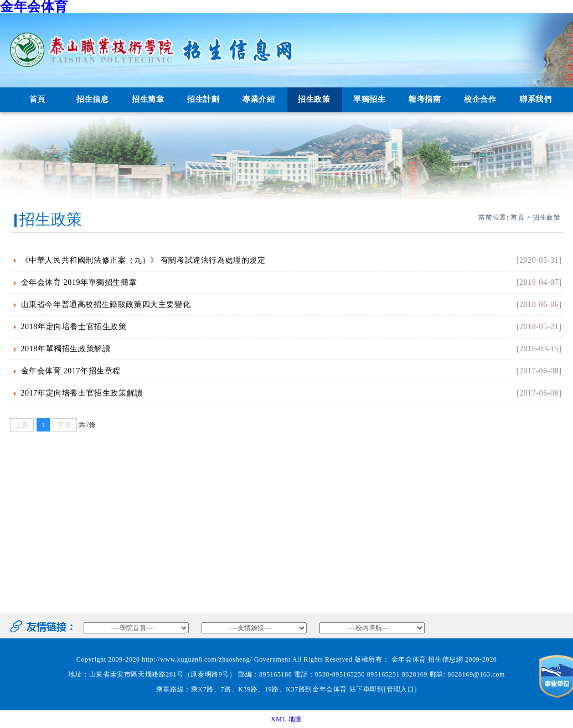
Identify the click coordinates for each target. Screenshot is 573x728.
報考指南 (425, 99)
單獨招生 (369, 99)
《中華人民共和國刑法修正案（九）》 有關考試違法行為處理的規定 (143, 260)
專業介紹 (259, 99)
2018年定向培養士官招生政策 (74, 327)
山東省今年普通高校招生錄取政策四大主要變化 (106, 305)
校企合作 (480, 99)
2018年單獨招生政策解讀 (66, 349)
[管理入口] (401, 689)
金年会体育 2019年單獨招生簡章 (79, 282)
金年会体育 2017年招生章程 (71, 371)
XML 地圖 (286, 719)
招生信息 (92, 99)
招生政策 (314, 99)
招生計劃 (203, 99)
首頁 (37, 99)
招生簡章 (148, 99)
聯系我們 (535, 99)
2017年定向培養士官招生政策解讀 (82, 393)
